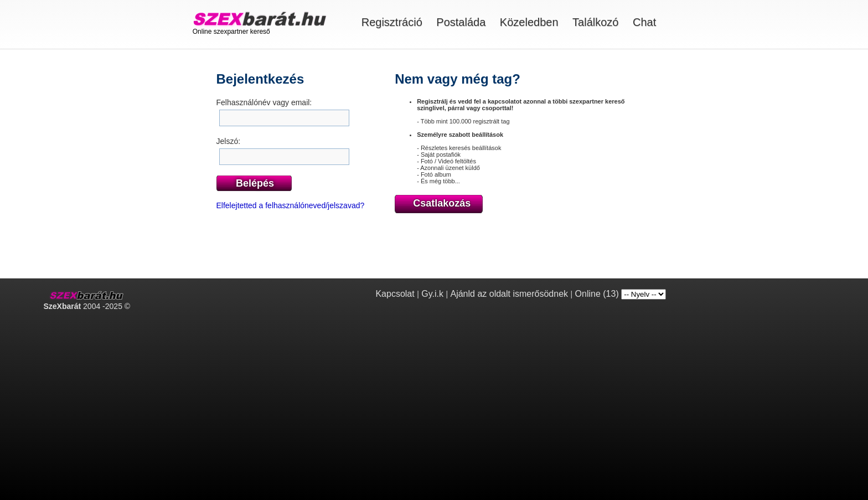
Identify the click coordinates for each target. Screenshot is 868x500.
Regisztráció (392, 22)
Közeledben (529, 22)
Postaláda (461, 22)
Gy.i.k (432, 294)
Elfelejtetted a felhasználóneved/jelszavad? (291, 205)
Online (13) (597, 294)
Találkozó (595, 22)
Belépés (255, 183)
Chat (644, 22)
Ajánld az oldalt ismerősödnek (509, 294)
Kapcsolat (395, 294)
